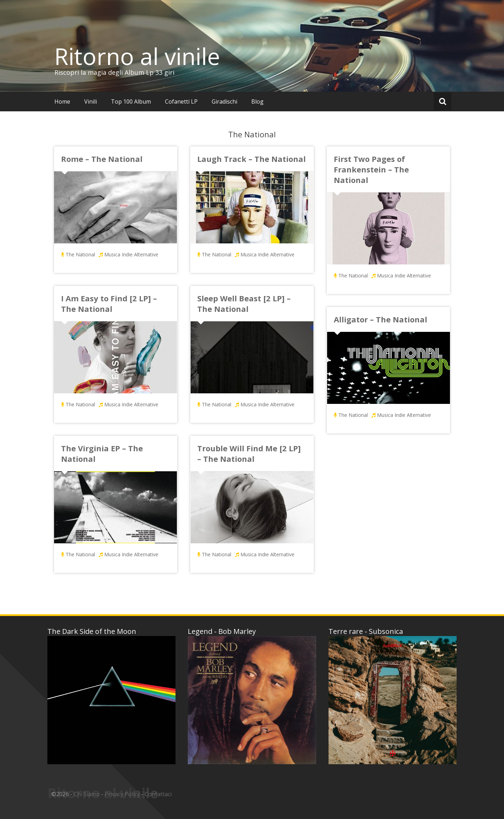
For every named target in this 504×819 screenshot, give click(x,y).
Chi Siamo (87, 794)
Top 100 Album (131, 101)
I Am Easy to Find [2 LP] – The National (109, 303)
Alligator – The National (380, 319)
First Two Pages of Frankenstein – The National (371, 169)
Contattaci (158, 794)
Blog (257, 101)
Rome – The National (102, 159)
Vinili (91, 101)
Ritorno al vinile (137, 56)
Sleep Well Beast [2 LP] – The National (244, 303)
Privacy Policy (122, 794)
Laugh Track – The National (251, 159)
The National (80, 254)
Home (62, 101)
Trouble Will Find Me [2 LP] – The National (249, 453)
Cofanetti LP (181, 101)
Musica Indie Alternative (131, 254)
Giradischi (224, 101)
